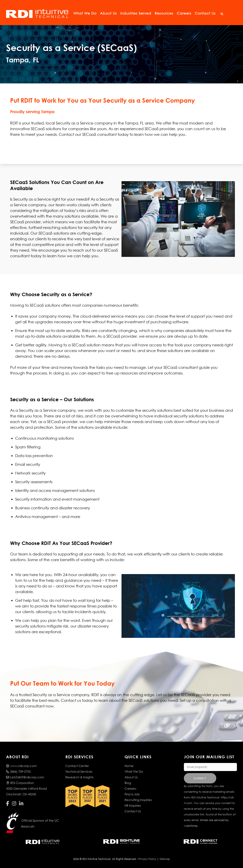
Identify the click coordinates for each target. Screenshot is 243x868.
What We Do (85, 13)
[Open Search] (222, 14)
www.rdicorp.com (21, 766)
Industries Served (136, 13)
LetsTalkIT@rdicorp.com (25, 777)
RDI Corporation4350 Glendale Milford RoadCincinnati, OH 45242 (26, 788)
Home (129, 766)
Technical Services (79, 771)
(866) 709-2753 (18, 771)
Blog (128, 783)
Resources (164, 13)
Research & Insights (79, 777)
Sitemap (165, 859)
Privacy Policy (147, 859)
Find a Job (132, 794)
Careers (184, 13)
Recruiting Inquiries (138, 800)
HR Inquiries (133, 805)
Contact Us (205, 13)
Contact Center (77, 766)
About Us (108, 13)
